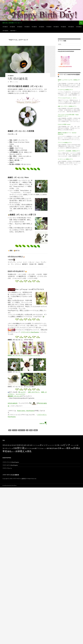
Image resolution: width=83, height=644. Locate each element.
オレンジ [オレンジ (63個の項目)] (44, 445)
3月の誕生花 (20, 27)
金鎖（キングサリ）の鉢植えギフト (67, 106)
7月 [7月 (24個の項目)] (17, 445)
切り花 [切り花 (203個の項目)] (21, 448)
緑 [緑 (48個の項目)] (79, 448)
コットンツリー (21, 394)
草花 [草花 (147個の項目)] (5, 451)
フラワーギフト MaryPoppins (30, 332)
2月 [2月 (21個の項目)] (6, 445)
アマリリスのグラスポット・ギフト (67, 98)
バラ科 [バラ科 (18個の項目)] (61, 445)
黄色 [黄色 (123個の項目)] (29, 451)
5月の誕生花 (34, 27)
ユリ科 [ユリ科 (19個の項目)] (77, 445)
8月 (10, 430)
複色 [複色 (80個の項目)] (9, 451)
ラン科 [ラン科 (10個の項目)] (12, 448)
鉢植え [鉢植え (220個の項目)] (21, 451)
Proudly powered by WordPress (10, 485)
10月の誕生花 (71, 27)
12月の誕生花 (5, 31)
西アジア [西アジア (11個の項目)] (13, 452)
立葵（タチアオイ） (34, 392)
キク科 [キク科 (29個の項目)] (57, 445)
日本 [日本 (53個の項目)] (60, 448)
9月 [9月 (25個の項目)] (22, 445)
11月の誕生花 (79, 27)
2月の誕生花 (12, 27)
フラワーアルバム (7, 468)
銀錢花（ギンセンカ (15, 396)
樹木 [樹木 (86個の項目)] (69, 448)
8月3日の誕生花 (18, 79)
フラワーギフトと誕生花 (19, 479)
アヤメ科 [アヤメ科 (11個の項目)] (38, 445)
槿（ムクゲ (22, 392)
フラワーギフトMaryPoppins (10, 465)
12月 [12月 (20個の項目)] (31, 445)
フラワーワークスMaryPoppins (11, 462)
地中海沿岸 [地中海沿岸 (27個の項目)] (50, 448)
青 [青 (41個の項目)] (26, 451)
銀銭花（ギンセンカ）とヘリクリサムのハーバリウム (24, 355)
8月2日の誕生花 (13, 403)
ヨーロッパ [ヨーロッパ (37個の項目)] (6, 448)
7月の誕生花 (49, 27)
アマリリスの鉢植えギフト (65, 142)
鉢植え (36, 430)
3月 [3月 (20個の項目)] (8, 445)
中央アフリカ (22, 430)
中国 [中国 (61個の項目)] (15, 448)
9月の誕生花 (63, 27)
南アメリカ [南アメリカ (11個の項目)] (44, 448)
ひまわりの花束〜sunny (64, 124)
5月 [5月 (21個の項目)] (13, 445)
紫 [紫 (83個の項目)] (77, 448)
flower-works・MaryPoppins (26, 411)
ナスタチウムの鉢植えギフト (65, 90)
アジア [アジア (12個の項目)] (34, 445)
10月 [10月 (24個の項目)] (25, 445)
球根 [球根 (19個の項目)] (72, 448)
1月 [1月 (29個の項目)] (4, 445)
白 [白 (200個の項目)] (75, 448)
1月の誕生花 (5, 27)
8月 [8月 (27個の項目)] (20, 445)
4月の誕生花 (27, 27)
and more (13, 31)
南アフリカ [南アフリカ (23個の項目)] (38, 448)
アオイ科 (15, 430)
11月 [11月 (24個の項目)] (28, 445)
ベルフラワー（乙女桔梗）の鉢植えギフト (69, 151)
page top (44, 423)
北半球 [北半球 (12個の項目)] (33, 448)
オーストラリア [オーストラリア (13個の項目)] (51, 445)
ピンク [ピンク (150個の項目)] (67, 445)
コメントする (15, 82)
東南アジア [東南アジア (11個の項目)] (64, 448)
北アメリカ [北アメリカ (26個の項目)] (28, 448)
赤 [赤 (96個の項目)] (16, 451)
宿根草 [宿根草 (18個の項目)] (56, 448)
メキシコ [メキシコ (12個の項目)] (73, 445)
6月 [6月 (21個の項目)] (15, 445)
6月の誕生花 (41, 27)
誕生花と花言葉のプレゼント (12, 23)
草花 (31, 430)
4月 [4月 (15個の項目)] (10, 445)
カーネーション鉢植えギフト (65, 159)
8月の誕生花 (56, 27)
